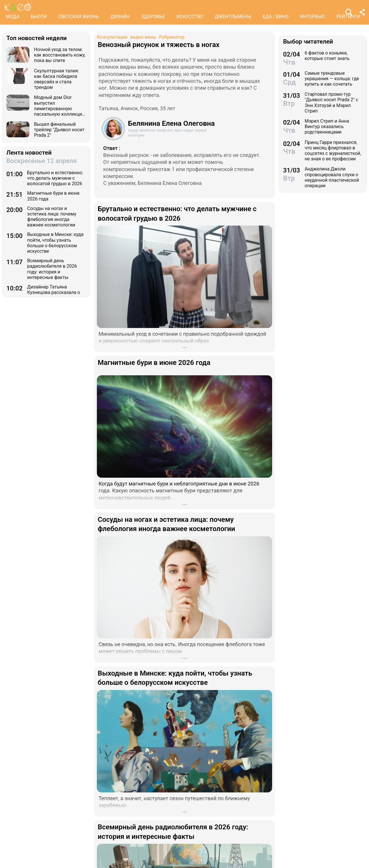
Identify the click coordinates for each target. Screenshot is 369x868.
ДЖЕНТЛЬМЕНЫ (233, 17)
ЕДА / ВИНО (276, 17)
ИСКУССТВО (190, 17)
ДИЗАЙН (120, 17)
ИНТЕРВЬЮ (312, 17)
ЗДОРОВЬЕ (153, 17)
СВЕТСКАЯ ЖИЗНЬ (79, 17)
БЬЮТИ (39, 17)
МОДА (13, 17)
